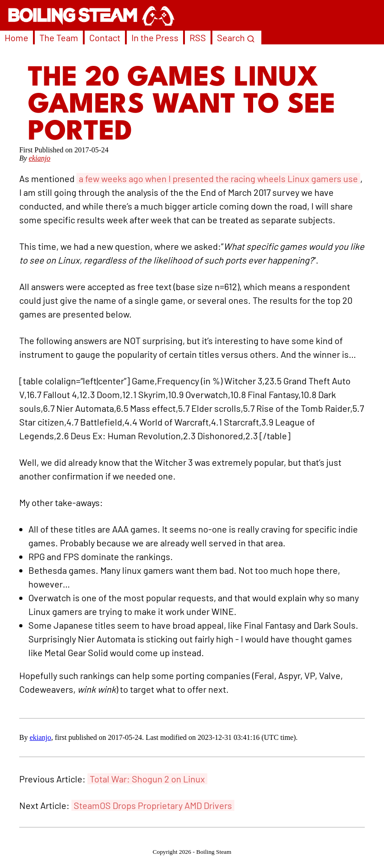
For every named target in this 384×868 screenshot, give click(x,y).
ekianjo (40, 158)
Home (16, 38)
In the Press (155, 38)
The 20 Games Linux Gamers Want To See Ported (182, 105)
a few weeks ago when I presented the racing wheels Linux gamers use (218, 178)
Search (236, 38)
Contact (105, 38)
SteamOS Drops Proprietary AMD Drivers (153, 805)
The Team (59, 38)
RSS (198, 38)
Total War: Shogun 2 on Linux (147, 779)
